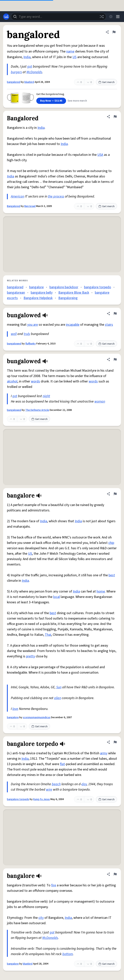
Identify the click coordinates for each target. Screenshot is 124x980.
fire (54, 885)
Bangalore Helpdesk (38, 298)
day (84, 784)
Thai (48, 635)
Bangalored (14, 206)
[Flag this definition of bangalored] (114, 32)
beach (56, 784)
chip (111, 543)
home (101, 591)
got (30, 67)
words (35, 381)
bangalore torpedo (98, 287)
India (27, 57)
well (14, 334)
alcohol (12, 381)
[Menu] (118, 17)
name (70, 51)
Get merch (106, 82)
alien (58, 698)
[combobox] (59, 17)
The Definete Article (37, 410)
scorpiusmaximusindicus (37, 717)
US (74, 57)
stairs (109, 325)
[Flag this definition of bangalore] (115, 494)
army (104, 753)
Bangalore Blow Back (74, 293)
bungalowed (14, 344)
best (112, 575)
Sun (59, 687)
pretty (31, 656)
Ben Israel (30, 206)
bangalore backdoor (64, 287)
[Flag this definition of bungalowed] (115, 314)
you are (33, 325)
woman (100, 401)
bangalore (36, 287)
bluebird (29, 82)
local (56, 597)
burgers (16, 72)
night (46, 396)
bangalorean (16, 293)
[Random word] (102, 17)
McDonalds (34, 72)
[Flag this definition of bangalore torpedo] (115, 742)
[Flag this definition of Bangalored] (115, 117)
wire (49, 790)
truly (27, 334)
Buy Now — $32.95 (51, 101)
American (17, 196)
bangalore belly (42, 293)
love (15, 709)
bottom (68, 954)
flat (62, 764)
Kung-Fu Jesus (42, 799)
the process (56, 196)
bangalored (14, 82)
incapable (73, 325)
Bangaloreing (68, 298)
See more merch (77, 101)
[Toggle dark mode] (111, 17)
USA (100, 155)
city (41, 918)
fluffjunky (31, 344)
